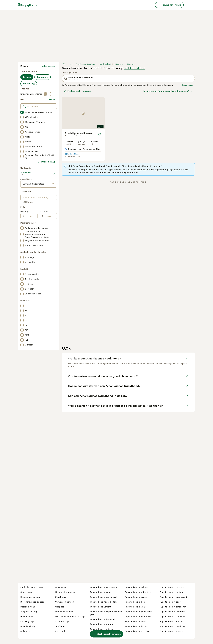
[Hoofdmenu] (11, 5)
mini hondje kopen (64, 612)
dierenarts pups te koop (32, 602)
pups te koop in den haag (172, 626)
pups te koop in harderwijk (138, 617)
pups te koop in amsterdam (104, 587)
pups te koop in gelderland (138, 612)
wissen (51, 100)
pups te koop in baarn (136, 626)
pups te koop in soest (171, 602)
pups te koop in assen (136, 597)
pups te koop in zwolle (171, 621)
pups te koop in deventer (172, 587)
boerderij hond (28, 607)
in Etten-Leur (135, 68)
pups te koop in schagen (137, 587)
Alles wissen (49, 66)
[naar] (50, 216)
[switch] (47, 94)
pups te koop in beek (136, 602)
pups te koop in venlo (136, 607)
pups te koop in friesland (102, 619)
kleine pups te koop (30, 597)
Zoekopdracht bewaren (77, 91)
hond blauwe (27, 617)
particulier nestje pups (32, 587)
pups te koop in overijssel (138, 631)
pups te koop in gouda (101, 592)
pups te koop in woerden (172, 612)
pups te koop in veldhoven (173, 617)
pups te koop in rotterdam (138, 592)
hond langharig (28, 626)
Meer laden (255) (46, 162)
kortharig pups (28, 621)
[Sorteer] (167, 91)
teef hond (60, 626)
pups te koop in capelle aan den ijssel (106, 613)
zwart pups (61, 597)
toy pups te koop (29, 612)
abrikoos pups (62, 621)
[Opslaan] (99, 134)
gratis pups (26, 592)
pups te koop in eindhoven (173, 607)
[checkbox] (22, 112)
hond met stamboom (66, 592)
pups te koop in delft (135, 621)
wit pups (60, 607)
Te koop (27, 77)
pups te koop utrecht (101, 607)
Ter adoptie (43, 77)
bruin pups (61, 587)
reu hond (60, 631)
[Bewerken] (54, 174)
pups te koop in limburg (172, 592)
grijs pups (25, 631)
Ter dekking (29, 84)
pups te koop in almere (171, 631)
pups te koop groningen (102, 629)
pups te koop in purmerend (173, 597)
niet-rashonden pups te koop (70, 617)
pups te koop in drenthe (102, 624)
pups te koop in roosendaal (104, 597)
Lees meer (188, 85)
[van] (31, 216)
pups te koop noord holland (104, 602)
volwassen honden (65, 602)
